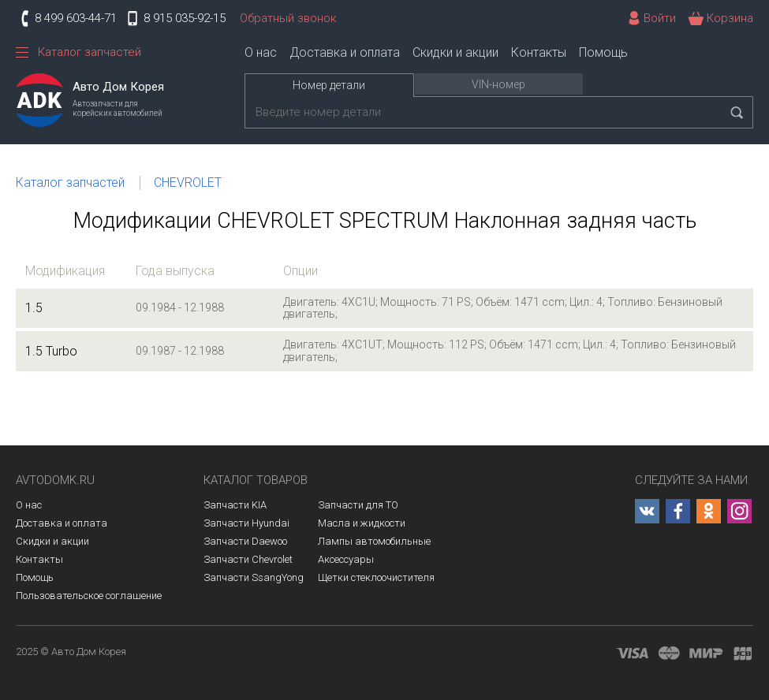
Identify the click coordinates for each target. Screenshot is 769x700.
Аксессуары (346, 559)
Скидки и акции (455, 52)
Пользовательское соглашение (89, 596)
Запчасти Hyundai (246, 523)
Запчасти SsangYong (254, 577)
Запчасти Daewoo (245, 541)
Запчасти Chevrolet (248, 559)
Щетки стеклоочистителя (376, 577)
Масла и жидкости (362, 523)
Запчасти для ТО (358, 505)
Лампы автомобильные (374, 541)
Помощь (603, 52)
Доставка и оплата (345, 52)
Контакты (539, 52)
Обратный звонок (288, 18)
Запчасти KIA (235, 505)
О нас (261, 52)
